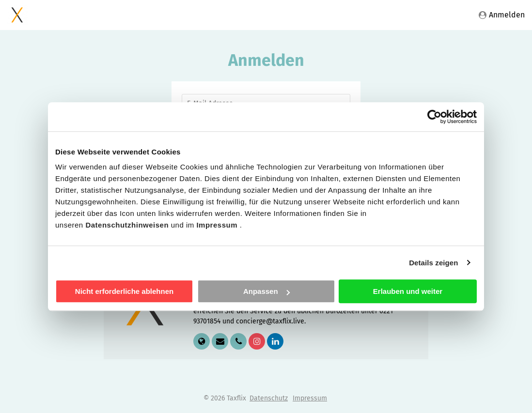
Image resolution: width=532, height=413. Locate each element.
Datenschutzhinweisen (128, 225)
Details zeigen (433, 263)
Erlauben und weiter (408, 291)
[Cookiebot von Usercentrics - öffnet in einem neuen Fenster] (434, 117)
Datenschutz (269, 398)
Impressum (218, 225)
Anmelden (502, 15)
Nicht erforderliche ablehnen (124, 291)
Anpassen (266, 291)
